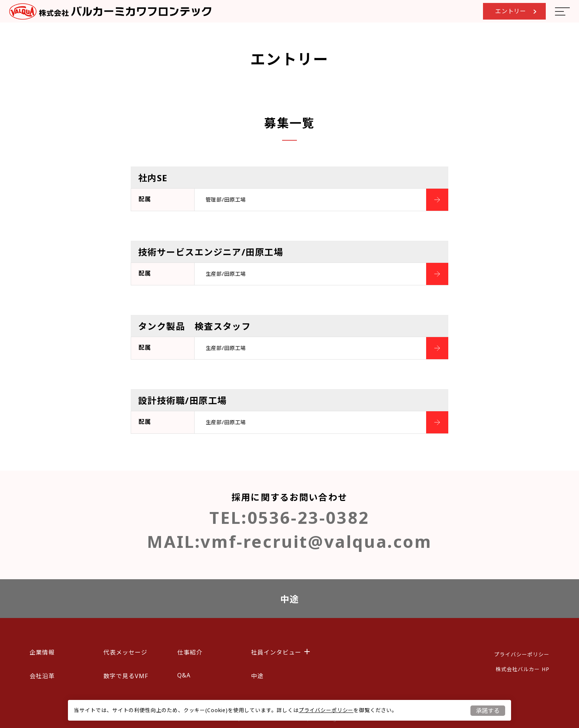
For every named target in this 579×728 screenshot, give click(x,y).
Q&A (184, 675)
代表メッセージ (125, 652)
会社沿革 (42, 676)
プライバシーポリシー (326, 710)
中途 (290, 599)
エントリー (516, 11)
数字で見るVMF (126, 676)
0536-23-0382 (309, 517)
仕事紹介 (190, 652)
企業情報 (42, 652)
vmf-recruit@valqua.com (316, 541)
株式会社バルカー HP (523, 669)
